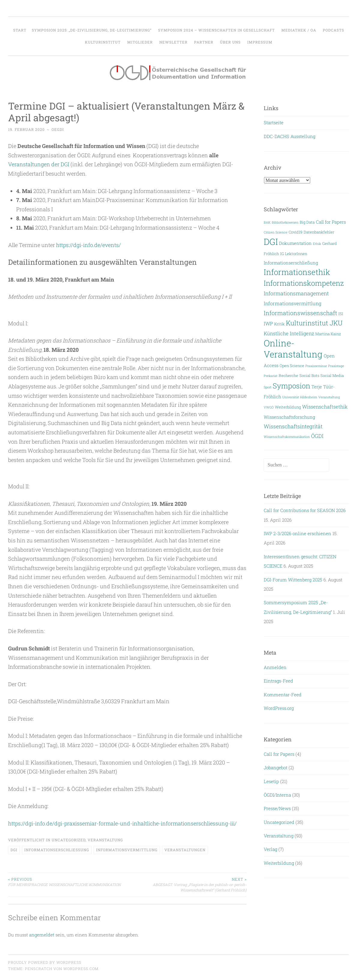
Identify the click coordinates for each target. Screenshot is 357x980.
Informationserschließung (57, 850)
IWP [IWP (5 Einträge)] (268, 323)
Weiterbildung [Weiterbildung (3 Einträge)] (288, 407)
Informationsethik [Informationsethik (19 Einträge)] (297, 272)
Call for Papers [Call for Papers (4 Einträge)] (331, 222)
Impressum (260, 42)
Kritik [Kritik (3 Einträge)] (279, 324)
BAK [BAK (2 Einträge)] (267, 222)
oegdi (58, 129)
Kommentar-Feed (283, 695)
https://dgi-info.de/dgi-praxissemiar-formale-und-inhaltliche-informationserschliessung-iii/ (124, 823)
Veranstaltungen (185, 850)
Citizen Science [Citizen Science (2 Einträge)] (276, 232)
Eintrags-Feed (278, 681)
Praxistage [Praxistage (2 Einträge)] (336, 366)
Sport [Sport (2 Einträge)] (268, 387)
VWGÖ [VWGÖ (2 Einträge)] (269, 407)
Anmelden (275, 667)
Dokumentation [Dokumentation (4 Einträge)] (295, 243)
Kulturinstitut (103, 42)
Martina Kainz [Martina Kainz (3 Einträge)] (328, 334)
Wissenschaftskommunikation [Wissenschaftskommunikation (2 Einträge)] (287, 437)
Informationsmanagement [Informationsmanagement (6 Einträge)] (296, 293)
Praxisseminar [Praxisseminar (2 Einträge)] (316, 366)
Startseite (274, 122)
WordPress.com (81, 969)
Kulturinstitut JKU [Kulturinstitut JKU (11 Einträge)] (314, 323)
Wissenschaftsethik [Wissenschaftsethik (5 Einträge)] (325, 407)
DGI (14, 850)
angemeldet (42, 935)
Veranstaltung (105, 840)
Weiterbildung (279, 863)
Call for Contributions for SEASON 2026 (305, 510)
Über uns (230, 42)
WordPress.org (279, 708)
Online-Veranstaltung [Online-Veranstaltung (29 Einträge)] (293, 348)
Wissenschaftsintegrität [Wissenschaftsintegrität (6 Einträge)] (293, 426)
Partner (204, 42)
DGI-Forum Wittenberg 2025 (293, 580)
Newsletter (173, 42)
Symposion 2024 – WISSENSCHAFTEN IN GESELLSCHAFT (216, 30)
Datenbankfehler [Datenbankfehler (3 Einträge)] (319, 232)
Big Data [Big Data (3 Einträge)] (307, 222)
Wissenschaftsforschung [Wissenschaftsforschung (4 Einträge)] (289, 417)
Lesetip (271, 781)
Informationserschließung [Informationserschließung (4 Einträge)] (291, 263)
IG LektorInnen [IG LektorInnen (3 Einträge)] (294, 253)
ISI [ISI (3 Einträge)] (341, 314)
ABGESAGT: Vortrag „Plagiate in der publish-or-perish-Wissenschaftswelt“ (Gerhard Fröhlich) (187, 885)
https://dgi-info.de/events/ (89, 245)
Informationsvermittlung (127, 850)
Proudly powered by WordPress (45, 962)
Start (20, 30)
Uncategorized (69, 840)
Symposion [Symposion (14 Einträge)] (291, 386)
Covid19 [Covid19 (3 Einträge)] (295, 232)
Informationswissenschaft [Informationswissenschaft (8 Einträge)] (300, 313)
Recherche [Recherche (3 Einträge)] (288, 375)
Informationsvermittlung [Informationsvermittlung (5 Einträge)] (292, 303)
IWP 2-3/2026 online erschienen (297, 533)
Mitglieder (140, 42)
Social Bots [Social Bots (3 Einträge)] (309, 375)
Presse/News (277, 808)
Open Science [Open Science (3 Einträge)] (292, 365)
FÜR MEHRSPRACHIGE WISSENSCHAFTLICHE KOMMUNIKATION (68, 882)
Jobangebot (276, 767)
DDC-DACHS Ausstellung (289, 136)
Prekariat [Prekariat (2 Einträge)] (271, 376)
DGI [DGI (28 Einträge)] (271, 242)
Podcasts (333, 30)
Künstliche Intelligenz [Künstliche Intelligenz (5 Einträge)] (289, 333)
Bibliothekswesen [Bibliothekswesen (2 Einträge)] (285, 222)
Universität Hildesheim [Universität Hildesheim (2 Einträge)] (300, 397)
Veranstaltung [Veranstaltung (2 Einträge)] (329, 397)
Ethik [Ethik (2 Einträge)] (317, 244)
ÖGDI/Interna (277, 795)
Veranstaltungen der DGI (39, 164)
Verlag (270, 849)
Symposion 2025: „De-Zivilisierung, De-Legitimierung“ (92, 30)
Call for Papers (279, 754)
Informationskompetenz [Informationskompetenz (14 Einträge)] (304, 283)
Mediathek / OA (299, 30)
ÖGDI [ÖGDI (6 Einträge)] (317, 436)
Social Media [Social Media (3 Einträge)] (332, 375)
